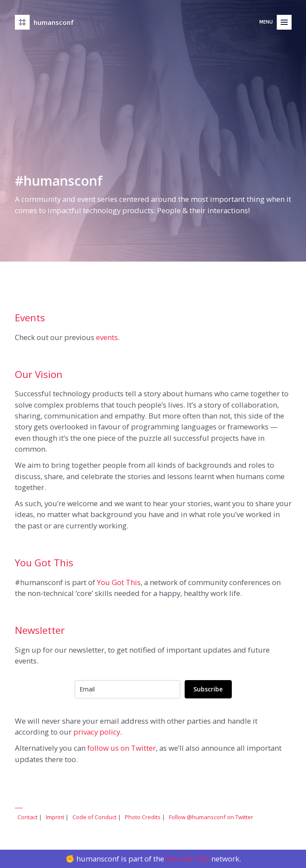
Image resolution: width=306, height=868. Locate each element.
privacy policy (97, 732)
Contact (28, 817)
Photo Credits (143, 817)
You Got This (119, 582)
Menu (266, 8)
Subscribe (208, 689)
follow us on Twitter (122, 748)
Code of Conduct (95, 817)
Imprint (55, 817)
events (107, 337)
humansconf (54, 8)
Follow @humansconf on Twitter (211, 817)
